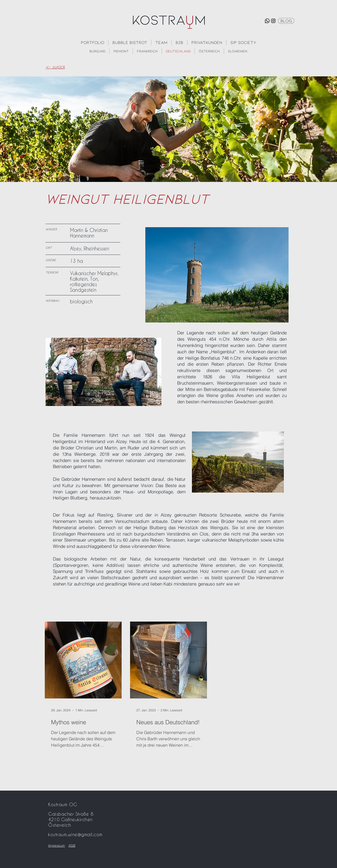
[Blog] (286, 21)
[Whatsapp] (267, 21)
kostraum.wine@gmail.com (75, 834)
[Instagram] (273, 21)
